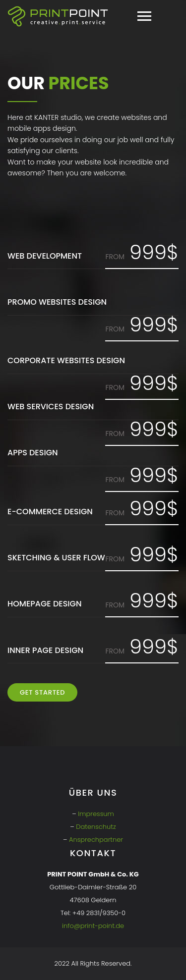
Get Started (42, 692)
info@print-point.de (93, 926)
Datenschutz (96, 827)
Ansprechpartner (96, 840)
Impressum (96, 814)
